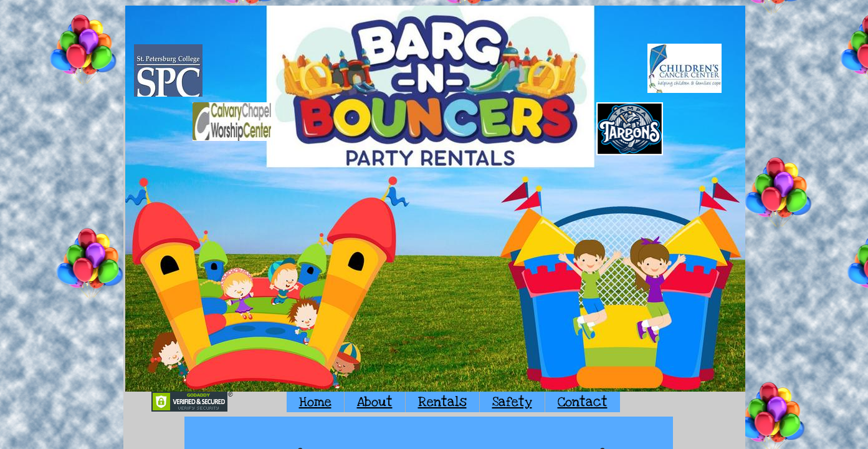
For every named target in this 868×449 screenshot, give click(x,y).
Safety (512, 402)
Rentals (442, 402)
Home (315, 402)
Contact (583, 402)
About (375, 402)
